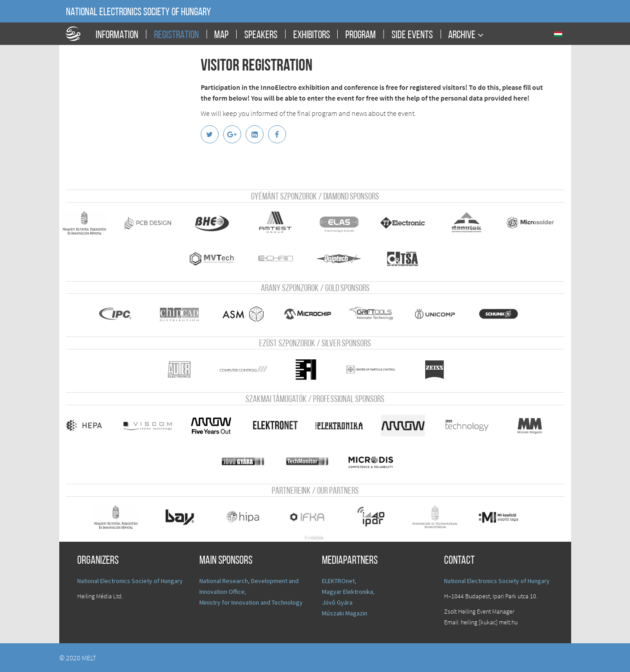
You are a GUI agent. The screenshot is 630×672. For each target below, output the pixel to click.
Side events (412, 35)
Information (117, 35)
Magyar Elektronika (348, 592)
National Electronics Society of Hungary (139, 13)
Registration (176, 35)
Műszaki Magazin (345, 613)
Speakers (261, 35)
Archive (462, 35)
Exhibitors (312, 35)
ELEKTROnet (338, 581)
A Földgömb (77, 34)
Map (221, 35)
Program (361, 35)
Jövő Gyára (337, 602)
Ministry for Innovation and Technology (251, 602)
